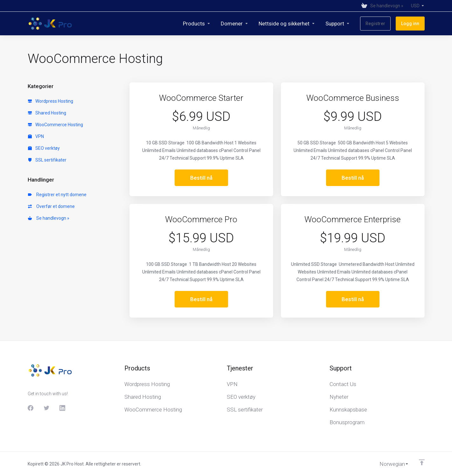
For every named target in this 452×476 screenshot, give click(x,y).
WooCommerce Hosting (56, 125)
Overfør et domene (51, 206)
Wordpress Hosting (51, 101)
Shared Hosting (47, 113)
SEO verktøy (44, 148)
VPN (36, 136)
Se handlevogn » (49, 218)
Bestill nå (201, 178)
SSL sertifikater (47, 160)
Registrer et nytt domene (57, 195)
